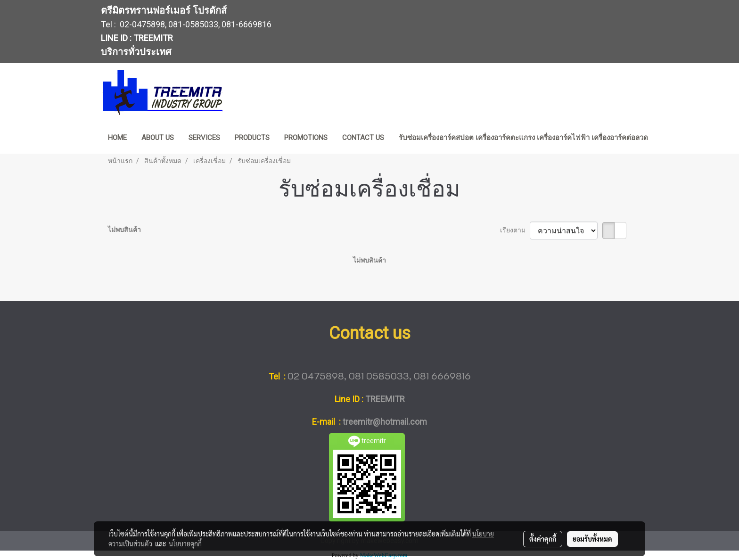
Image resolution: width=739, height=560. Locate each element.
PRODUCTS (252, 138)
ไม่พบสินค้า (124, 230)
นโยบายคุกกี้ (185, 544)
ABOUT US (158, 138)
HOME (117, 138)
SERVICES (204, 138)
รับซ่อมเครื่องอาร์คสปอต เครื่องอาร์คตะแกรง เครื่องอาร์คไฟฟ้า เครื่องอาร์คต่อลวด (523, 138)
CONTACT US (363, 138)
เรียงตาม (515, 230)
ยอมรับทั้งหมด (592, 539)
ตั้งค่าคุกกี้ (543, 539)
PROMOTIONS (306, 138)
